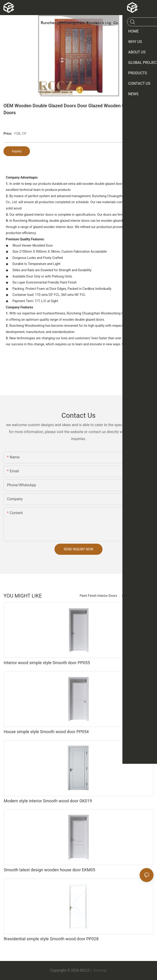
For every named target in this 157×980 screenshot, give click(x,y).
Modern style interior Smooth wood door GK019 (48, 801)
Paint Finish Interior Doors (98, 596)
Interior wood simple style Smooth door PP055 (47, 663)
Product (128, 596)
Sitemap (100, 970)
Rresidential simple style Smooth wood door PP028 (51, 939)
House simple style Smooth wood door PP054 (46, 732)
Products (145, 596)
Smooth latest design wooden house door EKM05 (50, 870)
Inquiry (17, 151)
